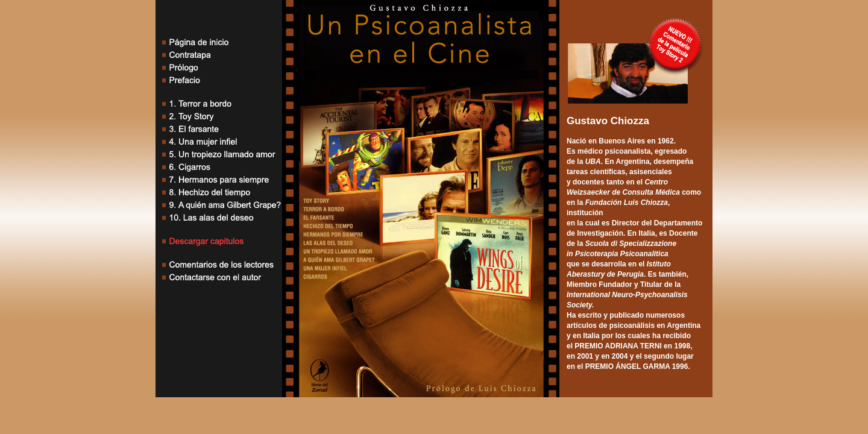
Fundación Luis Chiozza (627, 203)
